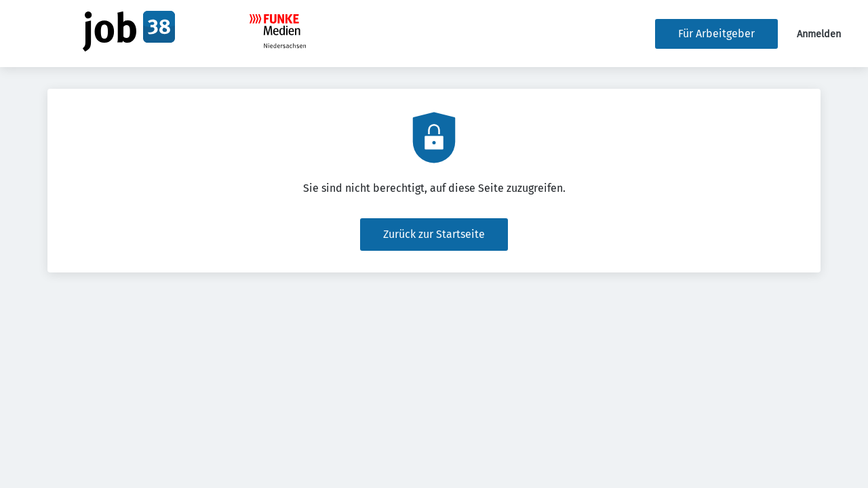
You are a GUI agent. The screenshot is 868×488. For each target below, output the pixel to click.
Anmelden (819, 34)
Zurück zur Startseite (434, 234)
